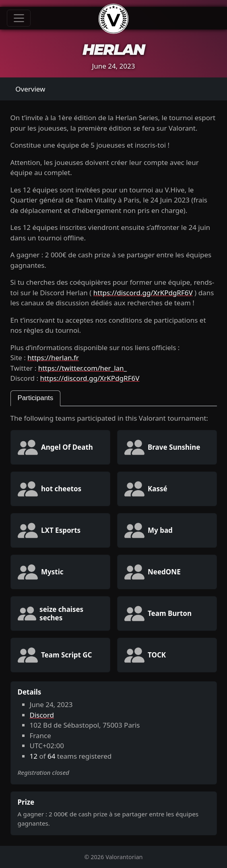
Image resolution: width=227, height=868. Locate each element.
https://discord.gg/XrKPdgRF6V (143, 293)
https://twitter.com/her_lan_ (83, 368)
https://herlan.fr (53, 358)
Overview (30, 89)
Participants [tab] (36, 398)
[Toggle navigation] (19, 18)
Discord (42, 715)
